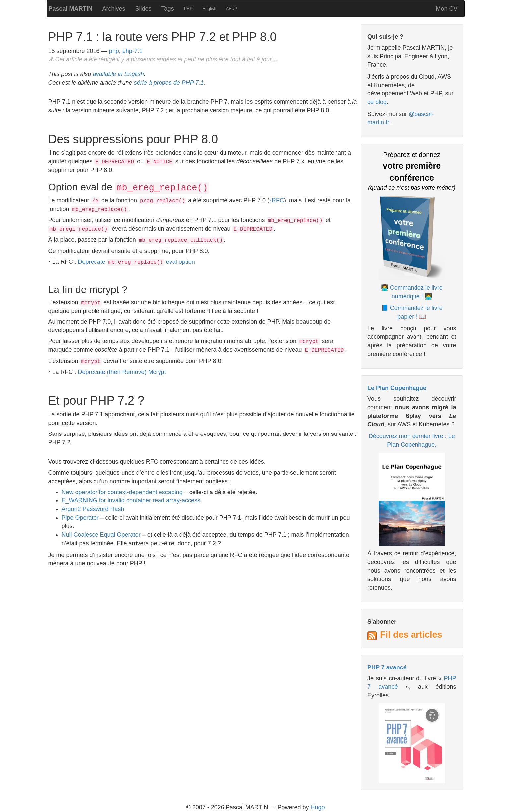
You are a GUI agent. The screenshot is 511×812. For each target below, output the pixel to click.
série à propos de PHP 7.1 (169, 83)
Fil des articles (411, 635)
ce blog (377, 102)
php (114, 51)
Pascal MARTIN (71, 9)
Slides (143, 9)
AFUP (232, 9)
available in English (118, 74)
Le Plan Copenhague (397, 388)
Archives (114, 9)
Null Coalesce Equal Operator (101, 535)
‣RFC (277, 200)
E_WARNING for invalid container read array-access (131, 500)
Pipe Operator (80, 518)
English (209, 9)
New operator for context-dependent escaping (122, 492)
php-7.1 (132, 51)
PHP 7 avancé (387, 667)
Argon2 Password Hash (93, 509)
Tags (168, 9)
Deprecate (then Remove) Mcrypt (122, 372)
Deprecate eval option (136, 262)
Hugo (318, 807)
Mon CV (447, 9)
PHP (188, 9)
